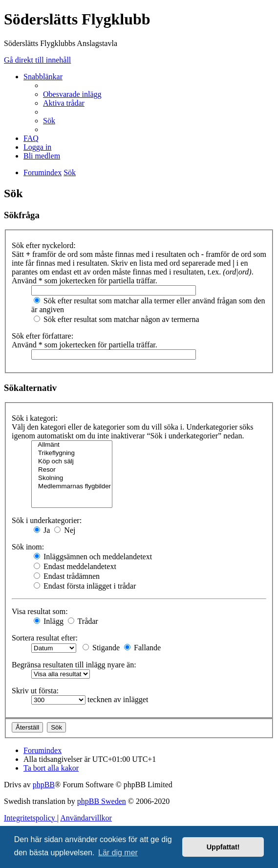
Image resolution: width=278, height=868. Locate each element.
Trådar (83, 621)
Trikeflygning (72, 453)
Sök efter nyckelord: (44, 245)
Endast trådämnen (67, 576)
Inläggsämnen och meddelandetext (93, 557)
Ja (42, 530)
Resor (72, 470)
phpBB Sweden (102, 801)
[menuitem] (72, 94)
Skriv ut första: (35, 691)
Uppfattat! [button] (223, 847)
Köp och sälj (72, 462)
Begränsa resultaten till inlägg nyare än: (74, 665)
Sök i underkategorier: (47, 520)
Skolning (72, 478)
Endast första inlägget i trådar (85, 586)
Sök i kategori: (35, 418)
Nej (65, 530)
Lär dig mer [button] (118, 853)
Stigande (101, 648)
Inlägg (49, 621)
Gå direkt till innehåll (37, 60)
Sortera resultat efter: (45, 638)
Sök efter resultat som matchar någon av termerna (117, 319)
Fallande (142, 648)
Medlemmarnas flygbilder (72, 487)
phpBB (44, 785)
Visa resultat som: (40, 611)
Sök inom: (28, 547)
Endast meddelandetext (75, 566)
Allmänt (72, 445)
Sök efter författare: (43, 336)
